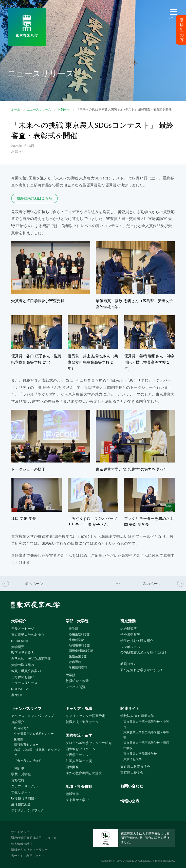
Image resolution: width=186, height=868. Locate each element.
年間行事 (18, 768)
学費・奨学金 (21, 774)
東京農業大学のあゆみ (28, 635)
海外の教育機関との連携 (84, 773)
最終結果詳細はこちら (34, 198)
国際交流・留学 (79, 735)
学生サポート (21, 792)
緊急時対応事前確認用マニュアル (34, 838)
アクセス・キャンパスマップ (33, 716)
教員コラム (129, 664)
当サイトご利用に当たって (29, 856)
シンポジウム (130, 647)
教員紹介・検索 (77, 681)
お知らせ (64, 109)
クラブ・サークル (24, 786)
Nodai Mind (20, 641)
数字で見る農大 (23, 653)
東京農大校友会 (132, 773)
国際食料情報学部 (81, 651)
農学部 (73, 629)
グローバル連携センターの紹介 (89, 743)
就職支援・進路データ (82, 722)
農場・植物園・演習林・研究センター (37, 753)
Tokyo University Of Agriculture (133, 861)
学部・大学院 (77, 621)
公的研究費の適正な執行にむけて (143, 655)
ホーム (16, 109)
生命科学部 (77, 640)
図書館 (19, 739)
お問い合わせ (132, 786)
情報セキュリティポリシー (29, 850)
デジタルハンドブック (28, 810)
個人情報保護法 (22, 844)
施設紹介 (18, 722)
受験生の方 (182, 30)
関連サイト (130, 708)
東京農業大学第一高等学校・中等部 (146, 724)
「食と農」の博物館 (28, 761)
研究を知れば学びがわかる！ (142, 670)
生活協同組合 (21, 804)
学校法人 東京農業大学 (137, 716)
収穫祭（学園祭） (24, 798)
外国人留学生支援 (79, 761)
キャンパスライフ (26, 708)
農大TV (17, 695)
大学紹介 (19, 621)
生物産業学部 (78, 656)
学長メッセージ (23, 629)
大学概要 (18, 647)
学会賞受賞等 (130, 635)
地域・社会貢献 (79, 787)
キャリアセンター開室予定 (85, 716)
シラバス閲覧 (76, 687)
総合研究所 (129, 629)
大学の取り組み (23, 665)
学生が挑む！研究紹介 (137, 641)
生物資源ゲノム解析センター (34, 734)
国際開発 (72, 767)
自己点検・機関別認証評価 (31, 659)
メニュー (173, 18)
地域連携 (72, 794)
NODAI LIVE (21, 689)
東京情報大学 (133, 759)
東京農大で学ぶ (77, 800)
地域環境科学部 (80, 645)
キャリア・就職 (79, 708)
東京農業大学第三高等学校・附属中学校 (146, 745)
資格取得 (18, 780)
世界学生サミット (79, 755)
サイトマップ (20, 832)
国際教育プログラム (80, 749)
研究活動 (128, 621)
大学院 (71, 675)
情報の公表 (130, 801)
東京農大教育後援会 (135, 767)
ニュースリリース (39, 109)
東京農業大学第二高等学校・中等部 (146, 735)
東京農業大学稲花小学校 (140, 754)
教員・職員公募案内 (26, 671)
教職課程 (75, 662)
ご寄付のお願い (23, 677)
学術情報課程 (78, 668)
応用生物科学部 (80, 634)
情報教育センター (26, 745)
